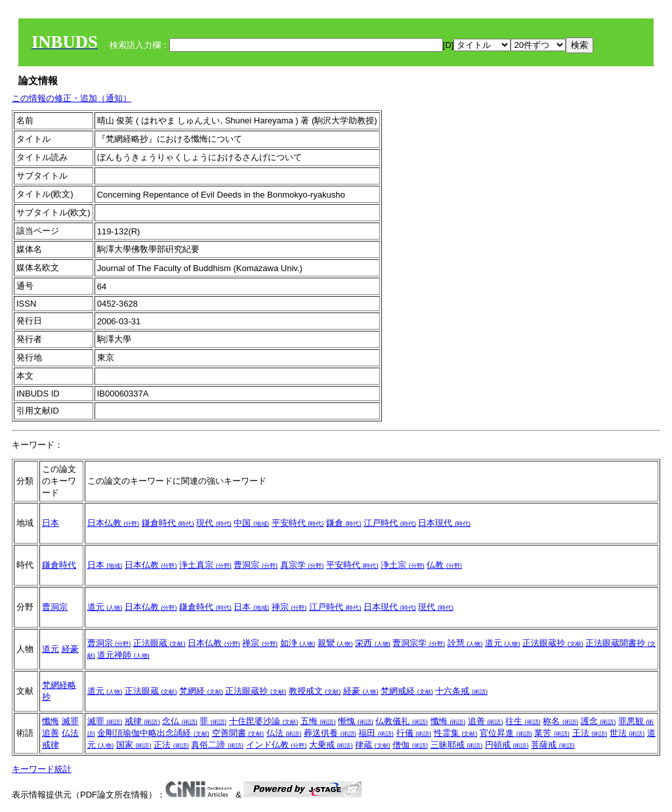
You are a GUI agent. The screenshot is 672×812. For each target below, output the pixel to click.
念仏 (180, 721)
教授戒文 (315, 691)
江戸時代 (390, 523)
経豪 (70, 649)
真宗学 (302, 565)
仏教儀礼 (402, 721)
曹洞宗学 (419, 643)
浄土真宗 (205, 565)
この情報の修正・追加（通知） (72, 98)
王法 (590, 733)
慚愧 (356, 721)
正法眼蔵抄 (553, 643)
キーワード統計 (42, 769)
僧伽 (410, 745)
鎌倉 (344, 523)
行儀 (414, 733)
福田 (376, 733)
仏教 (444, 565)
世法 (627, 733)
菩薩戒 (553, 745)
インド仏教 (277, 745)
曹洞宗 (256, 565)
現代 (214, 523)
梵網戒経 (407, 691)
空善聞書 (238, 733)
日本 (51, 523)
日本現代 (444, 523)
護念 (598, 721)
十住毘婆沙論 (264, 721)
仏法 (70, 733)
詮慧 (465, 643)
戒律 (51, 745)
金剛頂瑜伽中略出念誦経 (153, 733)
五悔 (318, 721)
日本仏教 (114, 523)
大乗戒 (331, 745)
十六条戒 (461, 691)
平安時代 (298, 523)
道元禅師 (123, 655)
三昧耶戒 (457, 745)
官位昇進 (506, 733)
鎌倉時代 (168, 523)
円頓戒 (507, 745)
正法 (171, 745)
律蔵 (373, 745)
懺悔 (51, 721)
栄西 (373, 643)
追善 (51, 733)
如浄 (298, 643)
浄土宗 (403, 565)
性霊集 (456, 733)
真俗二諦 (217, 745)
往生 (523, 721)
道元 (105, 607)
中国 (251, 523)
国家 (134, 745)
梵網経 (201, 691)
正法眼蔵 (159, 643)
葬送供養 (330, 733)
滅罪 (70, 721)
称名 (560, 721)
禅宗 (289, 607)
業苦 (552, 733)
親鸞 (335, 643)
